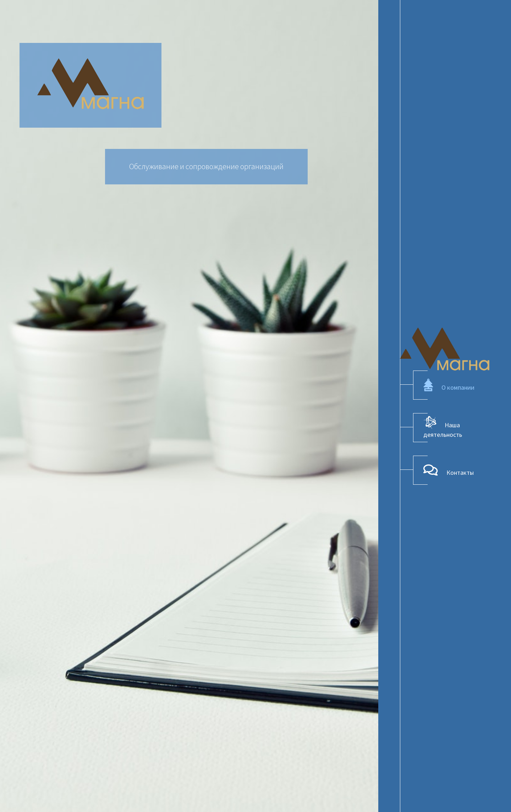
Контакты (449, 470)
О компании (449, 385)
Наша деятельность (443, 427)
